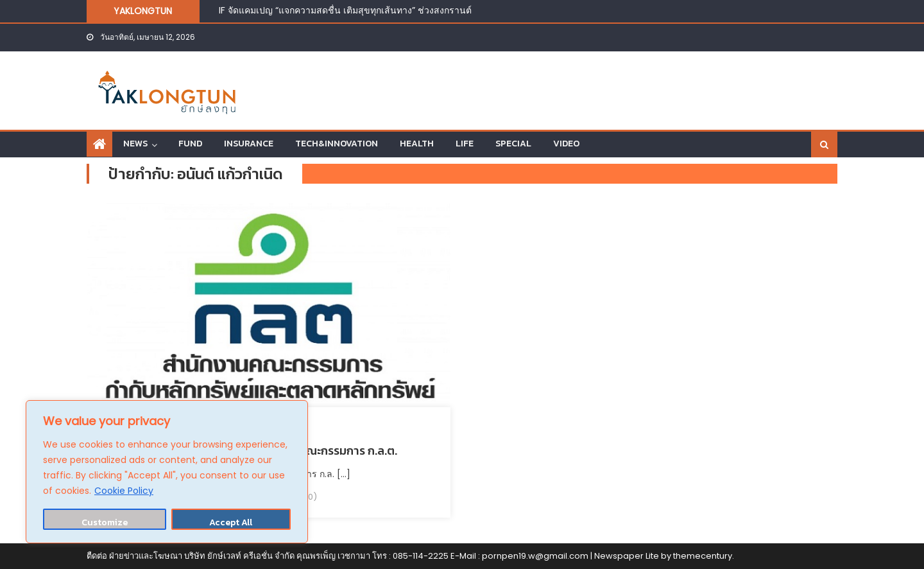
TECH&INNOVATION (337, 144)
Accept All (231, 522)
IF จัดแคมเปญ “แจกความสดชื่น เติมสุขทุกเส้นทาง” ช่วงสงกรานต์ (345, 10)
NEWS (135, 144)
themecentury (703, 556)
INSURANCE (249, 144)
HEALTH (417, 144)
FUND (190, 144)
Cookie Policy (124, 491)
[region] (167, 472)
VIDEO (566, 144)
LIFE (465, 144)
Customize (105, 522)
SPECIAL (513, 144)
